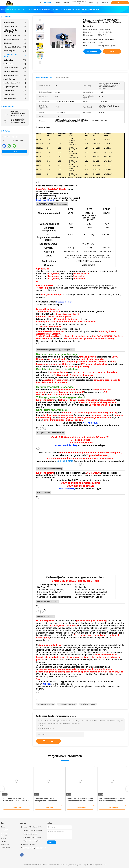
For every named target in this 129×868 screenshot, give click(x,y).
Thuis (3, 827)
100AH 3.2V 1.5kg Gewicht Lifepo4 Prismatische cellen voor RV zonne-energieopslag (80, 801)
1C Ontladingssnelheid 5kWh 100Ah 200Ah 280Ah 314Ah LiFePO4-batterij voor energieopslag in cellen (18, 121)
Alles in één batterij (15, 79)
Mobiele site (5, 845)
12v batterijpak (15, 60)
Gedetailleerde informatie (45, 77)
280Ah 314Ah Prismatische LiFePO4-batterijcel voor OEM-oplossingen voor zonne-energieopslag (19, 114)
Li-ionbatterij (15, 43)
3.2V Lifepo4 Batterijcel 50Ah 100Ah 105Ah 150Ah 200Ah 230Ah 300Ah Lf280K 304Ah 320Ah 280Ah (16, 801)
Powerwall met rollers (15, 68)
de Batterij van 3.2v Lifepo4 (15, 55)
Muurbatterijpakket (15, 51)
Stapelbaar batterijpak (15, 72)
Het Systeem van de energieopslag (15, 31)
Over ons (4, 836)
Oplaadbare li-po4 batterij (88, 704)
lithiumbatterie (15, 22)
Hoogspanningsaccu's (15, 87)
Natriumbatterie (15, 94)
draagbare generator (15, 26)
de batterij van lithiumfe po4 (67, 704)
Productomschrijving (63, 77)
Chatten (15, 152)
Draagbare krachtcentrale (15, 83)
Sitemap (4, 842)
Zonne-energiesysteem (15, 39)
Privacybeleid (5, 848)
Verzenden (48, 741)
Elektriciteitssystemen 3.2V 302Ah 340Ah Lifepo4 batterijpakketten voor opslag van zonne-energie (112, 801)
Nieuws (3, 839)
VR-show (4, 833)
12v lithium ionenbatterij (15, 36)
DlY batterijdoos (15, 91)
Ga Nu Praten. (120, 3)
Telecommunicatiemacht (15, 75)
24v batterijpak (15, 64)
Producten (4, 830)
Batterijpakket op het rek (15, 47)
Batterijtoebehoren (15, 98)
